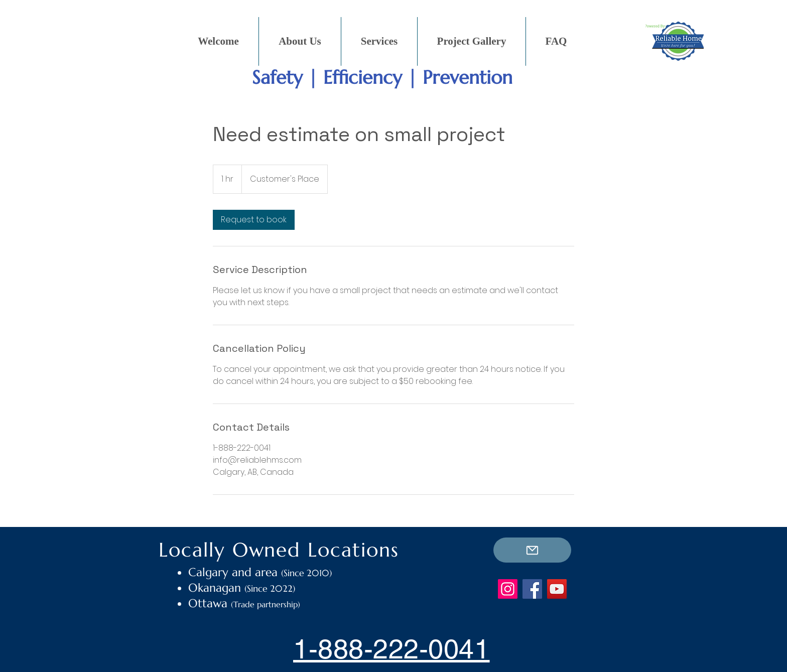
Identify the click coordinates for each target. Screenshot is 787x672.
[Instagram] (508, 589)
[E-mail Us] (532, 550)
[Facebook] (532, 589)
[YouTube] (557, 589)
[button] (379, 41)
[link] (254, 220)
